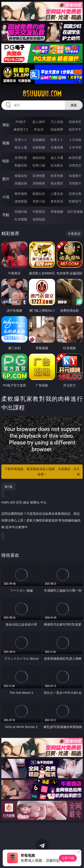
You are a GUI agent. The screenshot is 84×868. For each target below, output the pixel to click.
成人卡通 (57, 158)
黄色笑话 (57, 201)
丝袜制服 (39, 147)
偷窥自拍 (21, 176)
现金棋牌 (57, 129)
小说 (6, 197)
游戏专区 (75, 122)
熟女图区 (57, 183)
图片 (6, 179)
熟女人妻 (21, 147)
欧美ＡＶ (57, 140)
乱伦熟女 (57, 165)
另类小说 (39, 201)
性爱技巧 (75, 201)
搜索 (74, 105)
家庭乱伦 (39, 194)
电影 (6, 161)
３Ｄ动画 (75, 140)
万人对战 (57, 122)
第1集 (9, 487)
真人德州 (39, 122)
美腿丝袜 (21, 183)
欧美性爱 (75, 158)
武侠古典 (75, 194)
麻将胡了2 (21, 129)
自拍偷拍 (39, 140)
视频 (6, 143)
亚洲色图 (39, 176)
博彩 (6, 125)
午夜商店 (39, 212)
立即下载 (68, 858)
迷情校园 (21, 201)
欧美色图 (57, 176)
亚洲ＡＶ (21, 140)
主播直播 (57, 147)
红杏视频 (21, 219)
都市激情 (21, 194)
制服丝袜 (21, 165)
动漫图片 (75, 176)
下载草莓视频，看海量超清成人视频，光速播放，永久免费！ (43, 472)
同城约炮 (21, 212)
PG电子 (21, 122)
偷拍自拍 (39, 158)
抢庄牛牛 (75, 129)
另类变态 (75, 165)
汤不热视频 (75, 212)
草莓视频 (57, 212)
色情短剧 (39, 219)
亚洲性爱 (21, 158)
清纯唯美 (39, 183)
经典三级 (39, 165)
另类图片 (75, 183)
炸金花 (39, 129)
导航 (6, 215)
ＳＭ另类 (75, 147)
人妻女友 (57, 194)
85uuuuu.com (42, 94)
